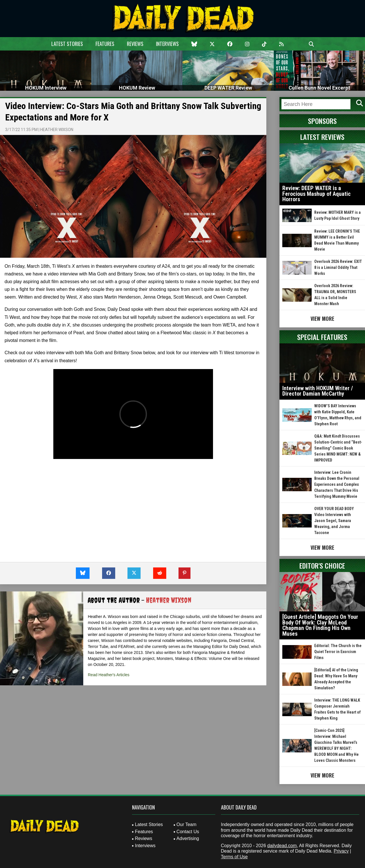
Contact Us (188, 832)
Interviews (167, 44)
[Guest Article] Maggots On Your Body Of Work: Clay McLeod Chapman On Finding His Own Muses (320, 625)
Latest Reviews (322, 137)
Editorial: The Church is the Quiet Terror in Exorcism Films (338, 652)
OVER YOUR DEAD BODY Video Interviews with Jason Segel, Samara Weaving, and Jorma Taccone (334, 521)
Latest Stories (67, 44)
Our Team (186, 824)
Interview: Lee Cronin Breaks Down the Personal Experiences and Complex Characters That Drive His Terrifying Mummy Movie (337, 484)
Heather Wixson (57, 130)
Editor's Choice (322, 565)
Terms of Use (234, 857)
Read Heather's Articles (109, 675)
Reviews (135, 44)
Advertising (188, 838)
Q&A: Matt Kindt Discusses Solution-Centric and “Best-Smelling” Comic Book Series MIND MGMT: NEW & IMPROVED (338, 448)
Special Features (322, 337)
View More (322, 319)
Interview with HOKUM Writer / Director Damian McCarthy (318, 391)
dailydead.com (282, 846)
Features (105, 44)
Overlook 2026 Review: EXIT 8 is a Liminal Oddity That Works (338, 267)
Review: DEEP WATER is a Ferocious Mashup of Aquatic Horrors (317, 194)
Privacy (341, 851)
